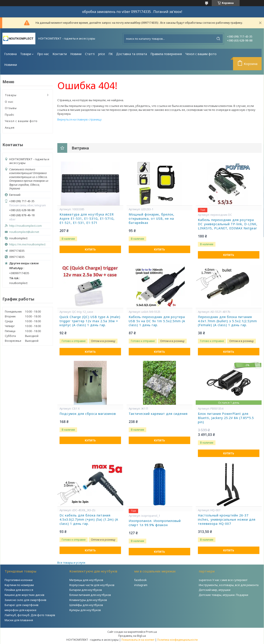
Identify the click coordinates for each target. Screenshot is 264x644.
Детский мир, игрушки (215, 590)
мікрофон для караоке (21, 610)
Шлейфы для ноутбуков (86, 605)
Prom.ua (151, 632)
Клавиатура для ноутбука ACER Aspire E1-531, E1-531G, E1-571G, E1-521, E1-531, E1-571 (87, 219)
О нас (9, 102)
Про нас (43, 54)
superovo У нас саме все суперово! (223, 580)
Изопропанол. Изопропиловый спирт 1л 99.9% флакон (155, 523)
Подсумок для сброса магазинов (88, 414)
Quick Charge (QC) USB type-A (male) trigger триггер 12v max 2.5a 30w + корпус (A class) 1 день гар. (90, 321)
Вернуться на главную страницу (80, 119)
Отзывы (11, 108)
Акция (10, 128)
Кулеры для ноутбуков (85, 610)
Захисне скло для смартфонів (25, 600)
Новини (76, 54)
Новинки (11, 65)
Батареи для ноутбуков (86, 590)
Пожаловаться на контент (138, 640)
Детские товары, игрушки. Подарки (223, 595)
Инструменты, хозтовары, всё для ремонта (229, 585)
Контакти (60, 54)
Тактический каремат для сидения (158, 414)
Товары (11, 95)
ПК (111, 54)
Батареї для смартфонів (22, 605)
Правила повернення (166, 54)
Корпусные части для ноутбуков (92, 585)
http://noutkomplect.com (25, 226)
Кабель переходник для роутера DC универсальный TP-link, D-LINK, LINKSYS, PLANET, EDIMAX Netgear (228, 224)
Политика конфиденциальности (177, 640)
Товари (26, 54)
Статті (90, 54)
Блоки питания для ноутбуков (90, 595)
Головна (10, 54)
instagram (141, 585)
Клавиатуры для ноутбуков (88, 600)
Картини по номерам (19, 585)
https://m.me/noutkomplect (27, 244)
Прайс (10, 115)
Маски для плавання (19, 620)
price (102, 54)
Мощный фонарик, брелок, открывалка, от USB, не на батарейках (152, 219)
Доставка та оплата (132, 54)
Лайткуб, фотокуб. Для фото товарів (30, 615)
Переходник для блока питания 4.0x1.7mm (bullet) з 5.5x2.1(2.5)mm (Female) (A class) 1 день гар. (227, 321)
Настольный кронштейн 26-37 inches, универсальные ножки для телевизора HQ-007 (227, 520)
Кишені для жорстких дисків (24, 595)
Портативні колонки (19, 580)
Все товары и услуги (71, 563)
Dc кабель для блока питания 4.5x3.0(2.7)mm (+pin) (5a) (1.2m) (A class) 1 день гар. (89, 520)
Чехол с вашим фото (201, 54)
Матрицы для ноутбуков (86, 580)
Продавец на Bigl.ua (132, 636)
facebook (140, 580)
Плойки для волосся (19, 590)
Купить (90, 249)
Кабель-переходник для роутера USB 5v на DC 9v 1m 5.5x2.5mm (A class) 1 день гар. (157, 321)
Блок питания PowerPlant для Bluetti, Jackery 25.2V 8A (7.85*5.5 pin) (226, 418)
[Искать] (218, 39)
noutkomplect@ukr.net (24, 232)
